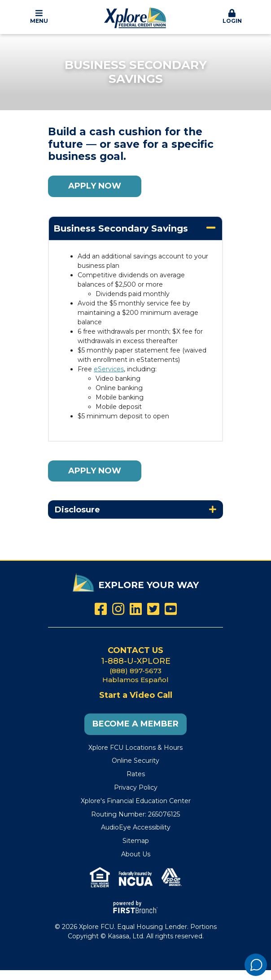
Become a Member (135, 724)
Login (232, 17)
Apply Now (95, 186)
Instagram (118, 609)
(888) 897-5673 (135, 671)
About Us (136, 854)
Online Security (135, 761)
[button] (39, 17)
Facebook (101, 609)
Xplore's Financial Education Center (136, 801)
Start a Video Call (136, 695)
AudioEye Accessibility (136, 827)
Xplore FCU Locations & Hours (135, 748)
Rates (136, 774)
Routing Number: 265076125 (135, 814)
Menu (39, 17)
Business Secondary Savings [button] (121, 228)
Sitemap (136, 841)
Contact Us (135, 650)
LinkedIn (136, 609)
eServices (109, 369)
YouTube (171, 609)
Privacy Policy (136, 787)
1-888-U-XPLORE (136, 661)
